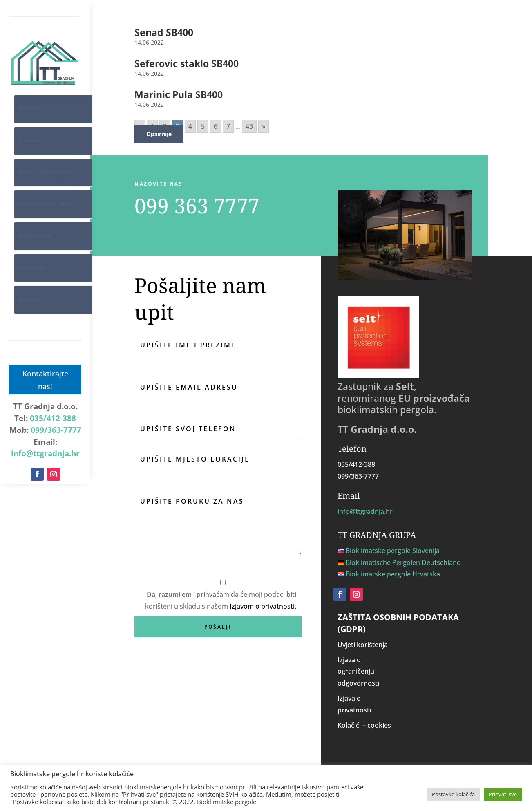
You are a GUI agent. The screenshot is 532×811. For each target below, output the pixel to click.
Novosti (31, 268)
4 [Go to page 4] (190, 126)
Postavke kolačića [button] (453, 794)
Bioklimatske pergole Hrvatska (393, 574)
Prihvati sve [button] (503, 794)
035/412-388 (53, 418)
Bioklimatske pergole (53, 173)
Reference (35, 236)
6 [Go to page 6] (216, 126)
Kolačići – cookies (364, 725)
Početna (32, 109)
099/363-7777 (56, 430)
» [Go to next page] (264, 126)
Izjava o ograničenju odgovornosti (358, 672)
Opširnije (159, 134)
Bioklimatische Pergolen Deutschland (403, 562)
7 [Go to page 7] (228, 126)
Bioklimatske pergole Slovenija (393, 551)
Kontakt (32, 299)
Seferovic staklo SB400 (187, 63)
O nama (30, 141)
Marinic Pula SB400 (179, 94)
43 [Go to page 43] (249, 126)
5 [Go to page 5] (203, 126)
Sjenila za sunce (44, 204)
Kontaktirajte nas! (45, 379)
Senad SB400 (164, 32)
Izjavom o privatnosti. (263, 606)
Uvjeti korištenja (363, 645)
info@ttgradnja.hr (45, 453)
